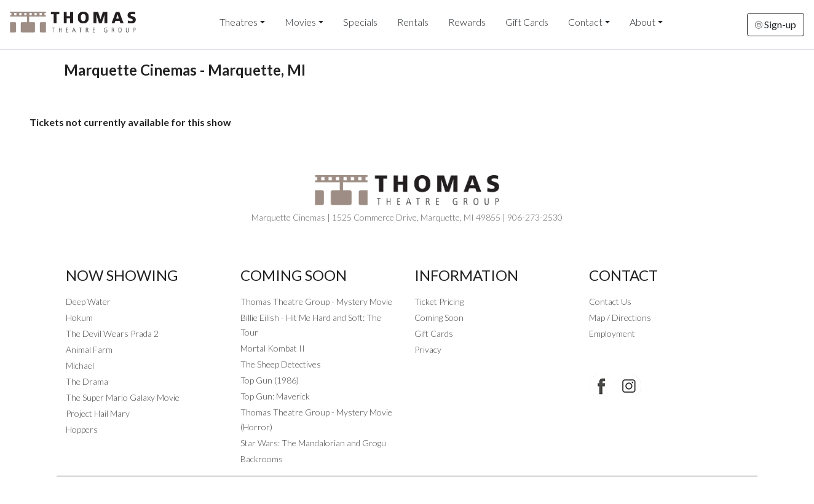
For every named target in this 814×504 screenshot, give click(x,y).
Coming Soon (439, 317)
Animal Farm (89, 349)
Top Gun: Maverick (275, 396)
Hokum (79, 317)
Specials (360, 22)
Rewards (467, 22)
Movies (300, 22)
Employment (612, 333)
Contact (585, 22)
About (642, 22)
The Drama (87, 381)
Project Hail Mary (98, 413)
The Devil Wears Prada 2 (112, 333)
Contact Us (610, 301)
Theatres (239, 22)
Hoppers (82, 429)
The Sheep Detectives (281, 364)
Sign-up (776, 24)
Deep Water (88, 301)
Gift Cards (527, 22)
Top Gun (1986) (270, 380)
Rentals (413, 22)
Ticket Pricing (439, 301)
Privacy (428, 349)
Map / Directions (620, 317)
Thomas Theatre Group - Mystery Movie (316, 301)
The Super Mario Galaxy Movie (123, 397)
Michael (80, 365)
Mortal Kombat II (273, 348)
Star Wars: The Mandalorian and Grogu (313, 443)
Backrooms (262, 459)
